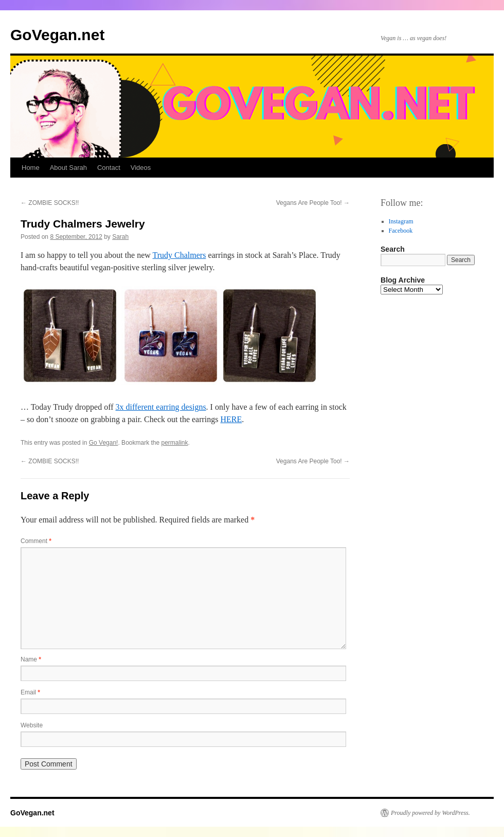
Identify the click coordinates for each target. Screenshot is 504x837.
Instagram (401, 221)
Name (31, 659)
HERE (231, 419)
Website (32, 725)
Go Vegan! (104, 443)
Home (31, 168)
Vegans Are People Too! (313, 203)
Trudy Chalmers (179, 255)
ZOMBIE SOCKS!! (50, 203)
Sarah (120, 237)
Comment (36, 541)
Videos (141, 168)
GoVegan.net (57, 35)
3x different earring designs (161, 407)
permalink (175, 443)
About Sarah (68, 168)
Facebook (401, 231)
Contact (109, 168)
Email (30, 692)
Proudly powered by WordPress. (430, 813)
